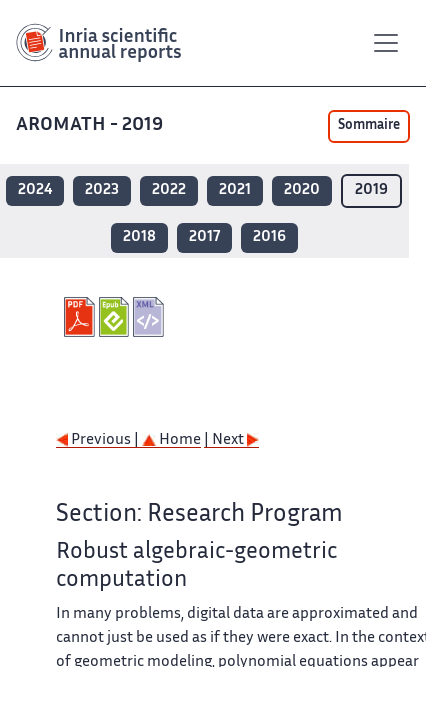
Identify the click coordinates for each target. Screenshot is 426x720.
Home (171, 440)
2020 (302, 190)
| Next (231, 440)
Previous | (99, 440)
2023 (102, 190)
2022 (169, 190)
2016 (269, 237)
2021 (235, 190)
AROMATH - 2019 (91, 125)
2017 (204, 237)
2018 (139, 237)
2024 (35, 190)
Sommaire (369, 126)
